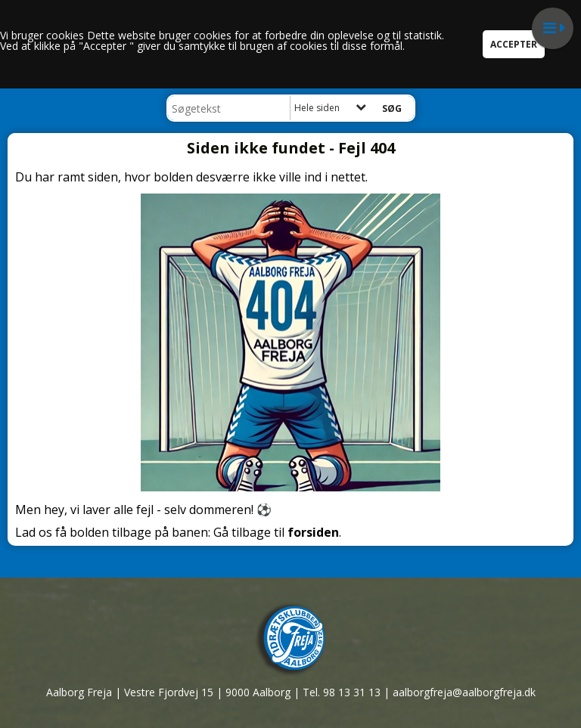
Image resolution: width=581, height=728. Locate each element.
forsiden (313, 532)
